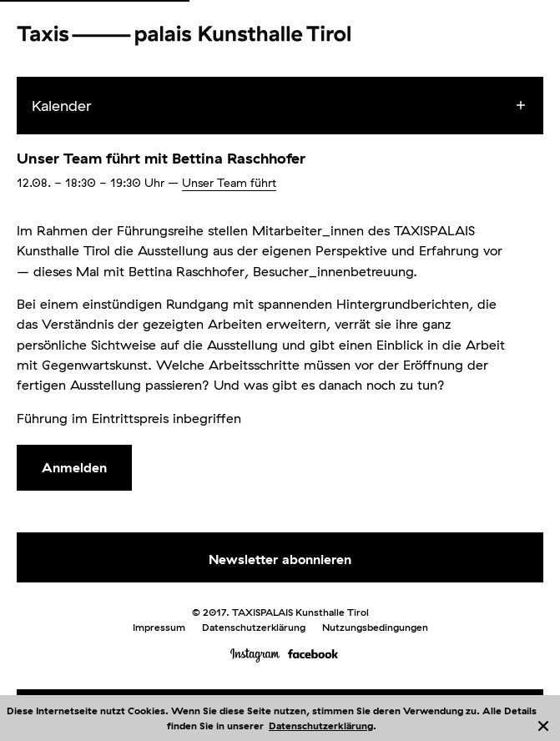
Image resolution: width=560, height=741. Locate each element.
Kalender (62, 106)
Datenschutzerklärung (321, 726)
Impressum (159, 627)
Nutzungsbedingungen (375, 627)
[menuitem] (295, 106)
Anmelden (74, 467)
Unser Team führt (229, 183)
